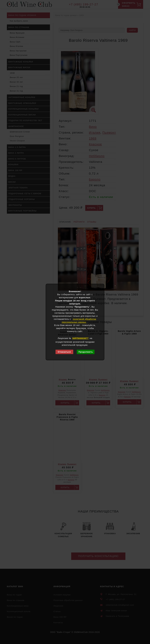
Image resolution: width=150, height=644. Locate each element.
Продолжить (86, 352)
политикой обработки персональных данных (79, 321)
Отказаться (64, 352)
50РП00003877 (80, 338)
